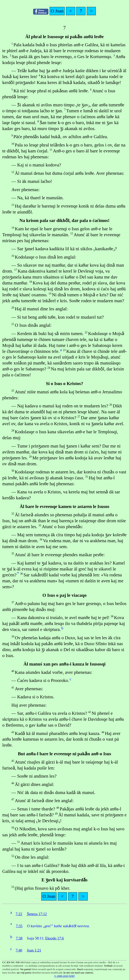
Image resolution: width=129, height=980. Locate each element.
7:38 (19, 938)
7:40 (19, 950)
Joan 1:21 (34, 950)
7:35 (19, 926)
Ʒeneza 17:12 (37, 914)
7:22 (19, 914)
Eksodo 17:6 (55, 938)
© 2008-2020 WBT (64, 976)
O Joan (57, 11)
